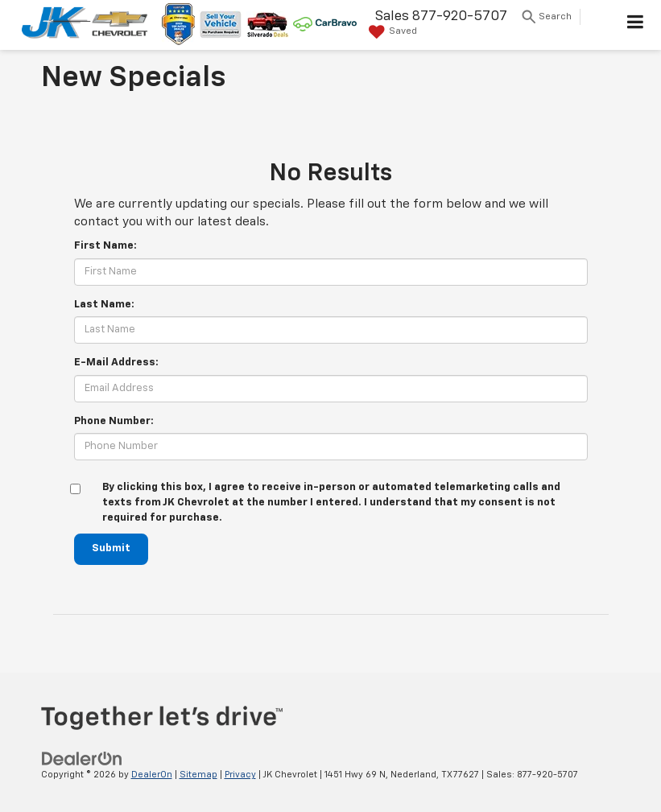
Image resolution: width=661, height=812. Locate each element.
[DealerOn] (82, 758)
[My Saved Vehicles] (391, 32)
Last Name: (104, 305)
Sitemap (198, 775)
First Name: (105, 246)
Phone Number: (114, 421)
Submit (111, 548)
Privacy (240, 775)
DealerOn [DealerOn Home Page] (152, 775)
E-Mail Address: (116, 363)
